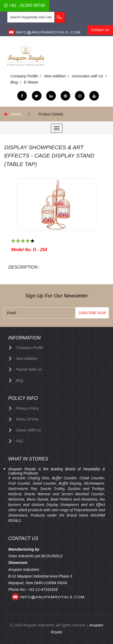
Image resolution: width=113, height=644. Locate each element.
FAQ (19, 441)
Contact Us (100, 30)
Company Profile (24, 76)
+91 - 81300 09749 (25, 5)
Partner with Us (29, 369)
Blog (14, 82)
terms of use (27, 419)
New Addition (55, 76)
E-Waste (31, 82)
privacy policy (27, 408)
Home (16, 114)
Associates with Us (88, 76)
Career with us (28, 430)
